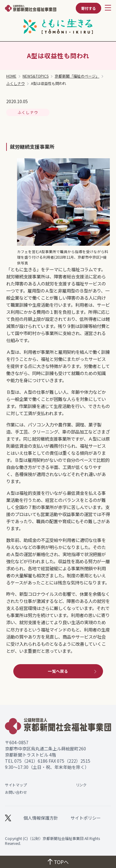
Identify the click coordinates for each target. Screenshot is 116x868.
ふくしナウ (15, 83)
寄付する (88, 8)
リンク (81, 785)
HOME (11, 76)
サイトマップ (16, 785)
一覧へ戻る (73, 671)
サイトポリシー (86, 818)
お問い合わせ (16, 792)
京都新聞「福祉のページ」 (77, 76)
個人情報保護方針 (41, 818)
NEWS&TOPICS (36, 76)
